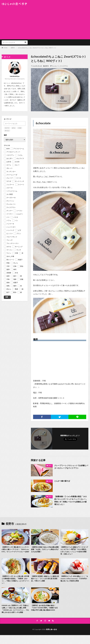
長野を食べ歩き (52, 629)
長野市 (13, 48)
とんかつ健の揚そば (62, 481)
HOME (5, 48)
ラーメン (7, 131)
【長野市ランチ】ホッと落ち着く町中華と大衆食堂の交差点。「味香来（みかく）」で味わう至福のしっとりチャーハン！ (15, 580)
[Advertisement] (45, 22)
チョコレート (56, 66)
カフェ (14, 128)
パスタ (20, 128)
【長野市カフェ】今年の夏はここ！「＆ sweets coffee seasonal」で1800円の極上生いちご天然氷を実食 (74, 579)
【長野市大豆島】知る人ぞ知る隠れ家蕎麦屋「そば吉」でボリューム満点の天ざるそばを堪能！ (45, 549)
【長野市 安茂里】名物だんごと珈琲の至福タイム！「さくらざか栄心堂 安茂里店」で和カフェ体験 (45, 579)
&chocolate (43, 123)
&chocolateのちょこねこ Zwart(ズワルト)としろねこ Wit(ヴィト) (37, 48)
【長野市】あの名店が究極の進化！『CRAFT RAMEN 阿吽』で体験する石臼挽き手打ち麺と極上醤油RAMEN (44, 608)
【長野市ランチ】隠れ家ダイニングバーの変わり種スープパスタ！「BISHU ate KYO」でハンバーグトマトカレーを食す (15, 549)
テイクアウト (64, 66)
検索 (7, 297)
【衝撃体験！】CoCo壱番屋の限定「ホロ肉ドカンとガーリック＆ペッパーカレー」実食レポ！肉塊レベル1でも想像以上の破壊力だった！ (71, 500)
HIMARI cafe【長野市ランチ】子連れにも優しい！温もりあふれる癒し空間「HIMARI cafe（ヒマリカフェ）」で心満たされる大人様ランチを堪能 (15, 609)
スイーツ (7, 128)
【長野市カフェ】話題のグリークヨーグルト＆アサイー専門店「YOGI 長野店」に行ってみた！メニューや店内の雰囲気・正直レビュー (74, 550)
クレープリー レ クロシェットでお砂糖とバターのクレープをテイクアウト (71, 467)
